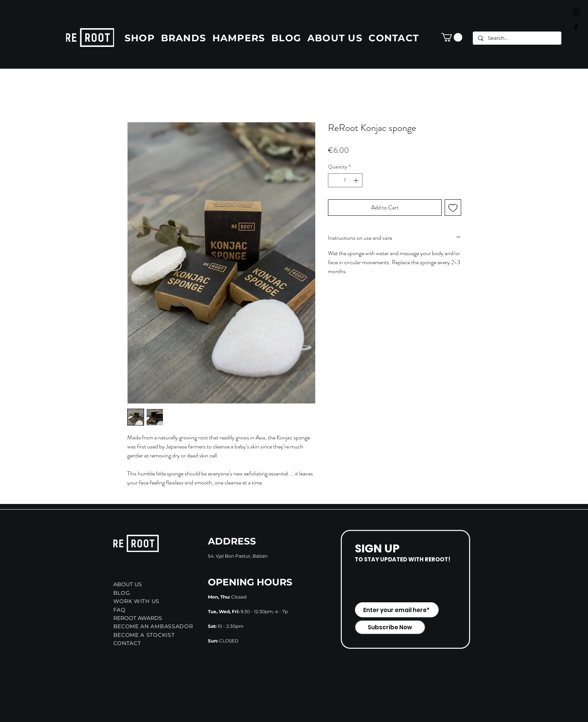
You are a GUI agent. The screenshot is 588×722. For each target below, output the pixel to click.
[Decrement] (334, 180)
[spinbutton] (345, 180)
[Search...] (517, 38)
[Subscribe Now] (390, 627)
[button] (452, 37)
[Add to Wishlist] (453, 208)
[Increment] (357, 180)
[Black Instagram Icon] (576, 12)
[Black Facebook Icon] (576, 27)
